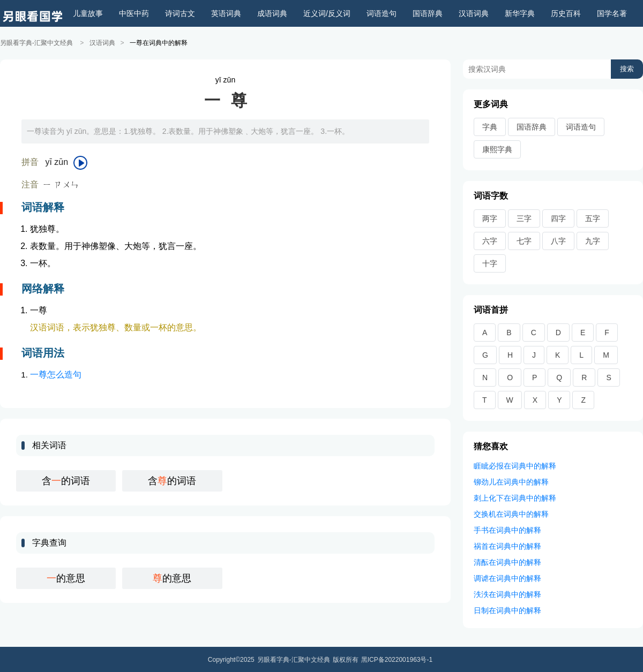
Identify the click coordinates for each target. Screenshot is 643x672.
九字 (593, 240)
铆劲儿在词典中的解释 (511, 481)
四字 (558, 218)
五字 (593, 218)
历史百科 (566, 13)
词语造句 (382, 13)
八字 (558, 240)
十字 (490, 263)
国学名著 (612, 13)
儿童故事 (88, 13)
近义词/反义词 (327, 13)
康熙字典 (497, 149)
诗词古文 (180, 13)
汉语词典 (474, 13)
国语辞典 (428, 13)
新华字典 (520, 13)
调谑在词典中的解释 (507, 578)
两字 (490, 218)
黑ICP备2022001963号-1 (397, 659)
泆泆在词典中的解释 (507, 594)
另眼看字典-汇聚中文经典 (36, 43)
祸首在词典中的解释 (507, 546)
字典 (490, 126)
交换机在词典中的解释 (511, 514)
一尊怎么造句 (56, 374)
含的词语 (66, 480)
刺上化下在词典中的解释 (515, 497)
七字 (524, 240)
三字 (524, 218)
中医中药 (134, 13)
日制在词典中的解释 (507, 610)
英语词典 (226, 13)
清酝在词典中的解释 (507, 562)
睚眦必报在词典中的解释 (515, 465)
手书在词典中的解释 (507, 530)
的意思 (66, 578)
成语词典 (272, 13)
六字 (490, 240)
